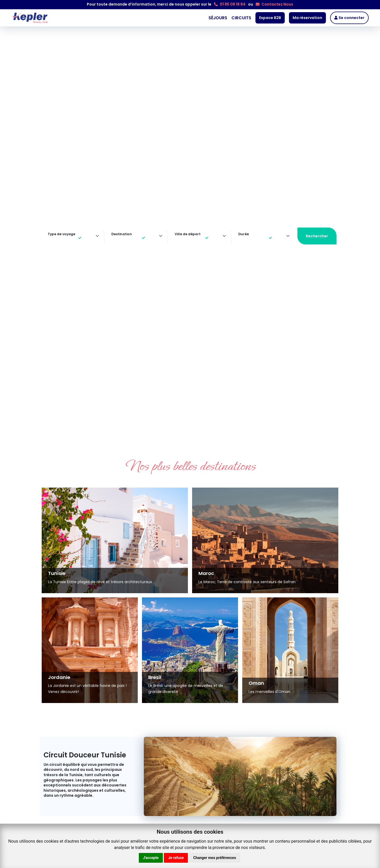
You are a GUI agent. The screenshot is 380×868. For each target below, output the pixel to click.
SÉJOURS (218, 18)
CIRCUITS (241, 18)
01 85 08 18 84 (230, 4)
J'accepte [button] (151, 858)
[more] (97, 236)
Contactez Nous (274, 4)
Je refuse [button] (176, 858)
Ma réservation (307, 18)
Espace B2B (270, 18)
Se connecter (349, 18)
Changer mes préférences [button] (215, 858)
